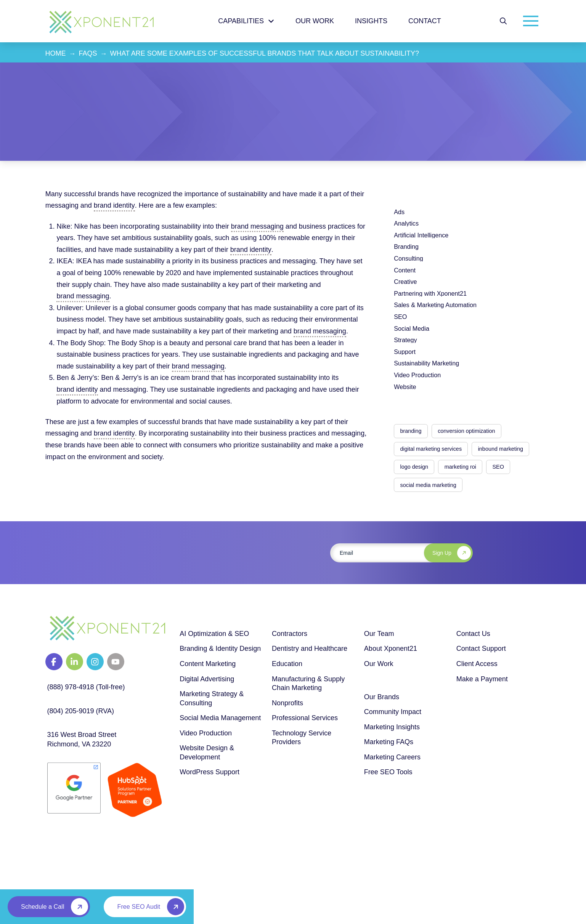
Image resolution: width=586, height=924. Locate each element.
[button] (503, 21)
